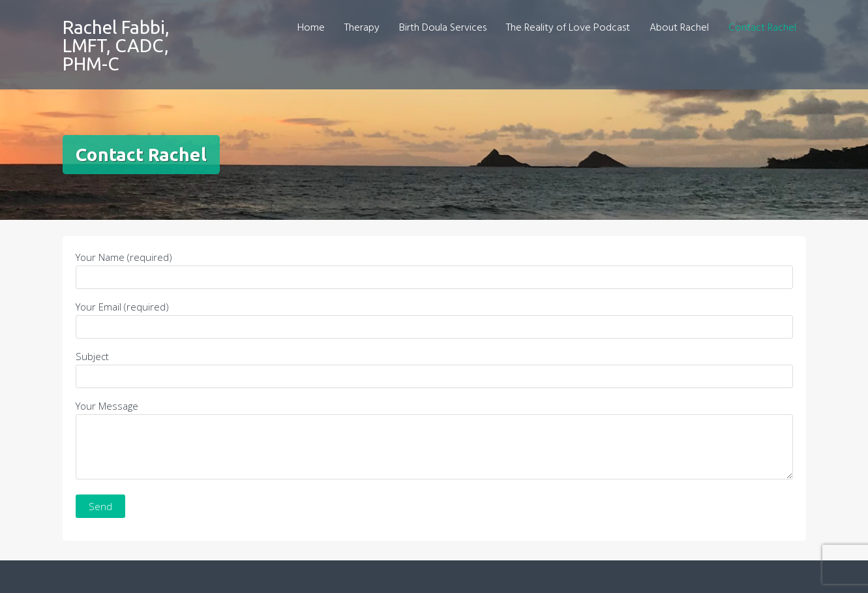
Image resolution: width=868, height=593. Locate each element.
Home (311, 28)
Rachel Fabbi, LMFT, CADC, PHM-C (116, 45)
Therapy (362, 28)
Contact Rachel (762, 28)
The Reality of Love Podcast (568, 28)
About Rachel (679, 28)
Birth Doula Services (443, 28)
